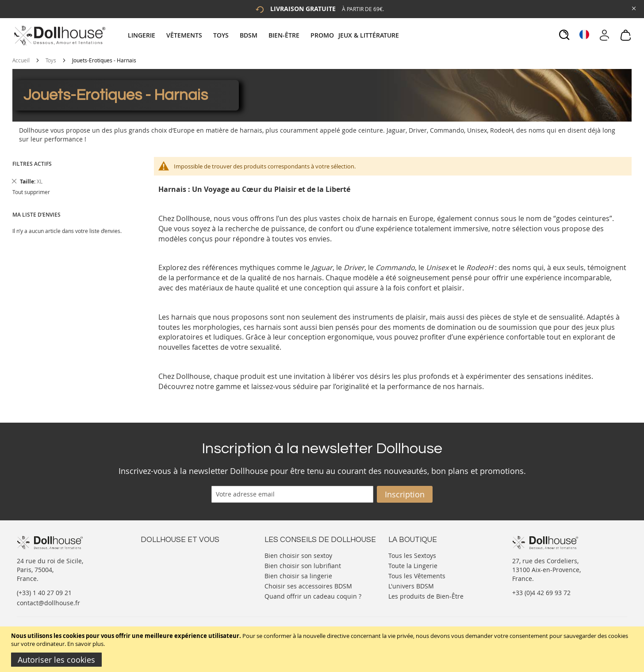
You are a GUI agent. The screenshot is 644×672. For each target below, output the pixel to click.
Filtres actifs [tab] (32, 164)
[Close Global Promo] (633, 8)
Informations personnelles (180, 572)
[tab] (264, 35)
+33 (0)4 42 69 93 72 (541, 593)
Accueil (21, 60)
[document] (323, 649)
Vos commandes (165, 581)
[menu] (264, 35)
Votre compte (160, 563)
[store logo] (59, 35)
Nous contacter (163, 555)
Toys (51, 60)
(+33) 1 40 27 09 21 (44, 593)
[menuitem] (146, 35)
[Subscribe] (405, 494)
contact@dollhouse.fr (48, 603)
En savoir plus (85, 644)
